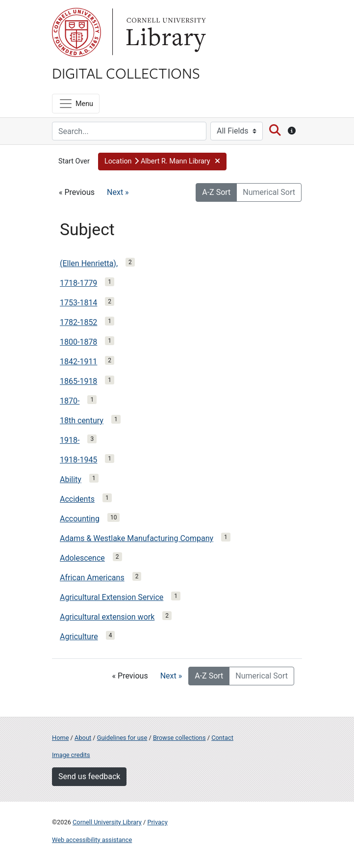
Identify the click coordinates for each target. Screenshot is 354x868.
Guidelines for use (122, 738)
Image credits (71, 755)
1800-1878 (78, 342)
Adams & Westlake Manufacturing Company (137, 538)
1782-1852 (78, 322)
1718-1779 (78, 283)
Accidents (77, 499)
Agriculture (79, 637)
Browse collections (179, 738)
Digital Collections (126, 73)
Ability (71, 479)
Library (165, 32)
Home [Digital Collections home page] (60, 738)
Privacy (157, 822)
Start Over (74, 161)
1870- (70, 401)
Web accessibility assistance (92, 840)
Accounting (80, 519)
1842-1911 (78, 362)
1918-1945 (78, 460)
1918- (70, 440)
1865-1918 (78, 381)
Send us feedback (89, 776)
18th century (82, 420)
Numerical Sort (269, 192)
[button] (162, 162)
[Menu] (76, 104)
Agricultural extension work (107, 617)
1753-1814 (78, 303)
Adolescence (82, 558)
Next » (118, 192)
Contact (222, 738)
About (83, 738)
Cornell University (76, 32)
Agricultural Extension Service (112, 597)
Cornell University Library (107, 822)
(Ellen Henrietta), (89, 263)
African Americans (92, 578)
